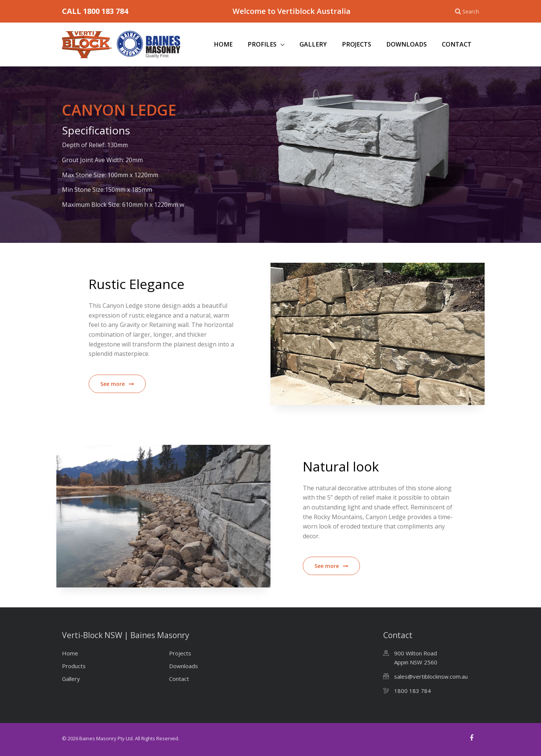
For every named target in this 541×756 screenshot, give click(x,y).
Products (74, 666)
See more (117, 384)
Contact (457, 44)
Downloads (407, 44)
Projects (357, 44)
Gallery (313, 44)
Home (223, 44)
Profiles (263, 44)
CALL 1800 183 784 (95, 11)
